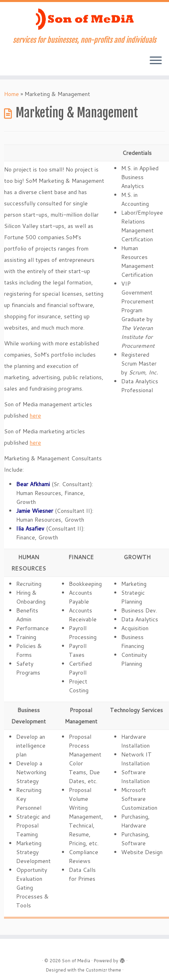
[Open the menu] (156, 61)
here (35, 416)
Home (11, 94)
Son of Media (76, 961)
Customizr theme (103, 970)
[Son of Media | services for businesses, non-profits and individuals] (84, 19)
